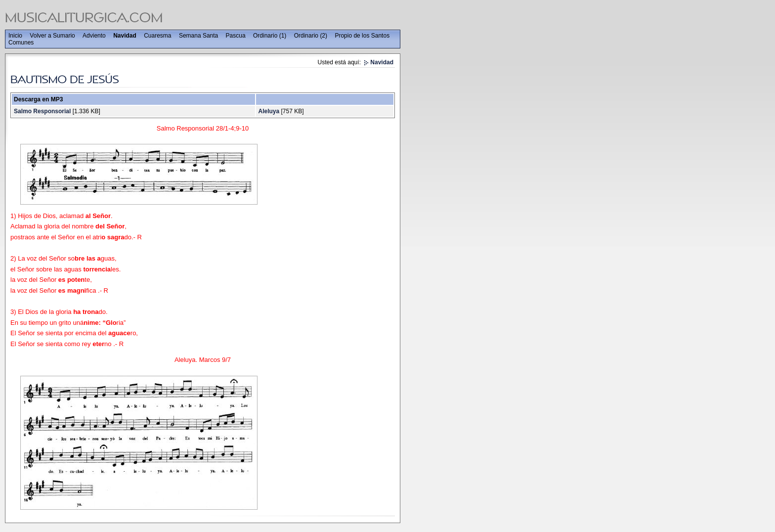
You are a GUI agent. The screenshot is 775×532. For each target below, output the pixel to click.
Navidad (125, 36)
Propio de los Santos (362, 36)
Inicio (15, 36)
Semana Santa (198, 36)
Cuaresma (157, 36)
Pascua (236, 36)
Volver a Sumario (52, 36)
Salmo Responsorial (42, 111)
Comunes (21, 43)
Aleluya (269, 111)
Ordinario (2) (311, 36)
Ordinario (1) (270, 36)
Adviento (94, 36)
